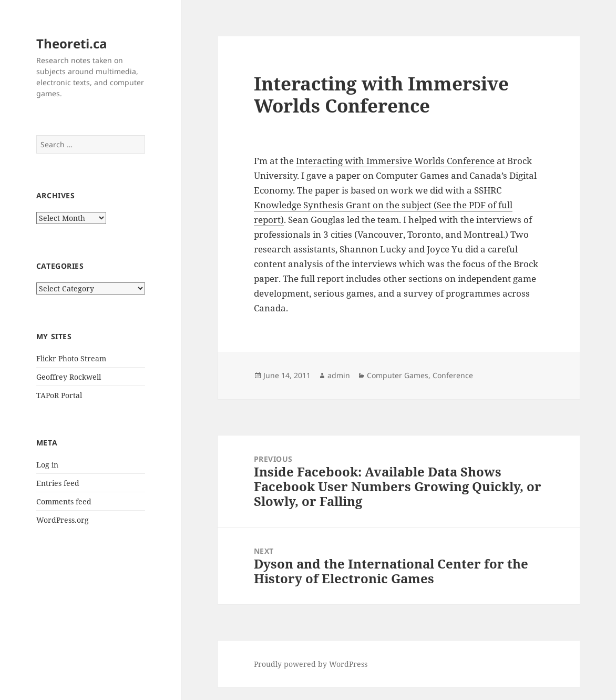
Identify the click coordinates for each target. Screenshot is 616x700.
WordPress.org (63, 520)
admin (339, 375)
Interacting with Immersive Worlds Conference (395, 161)
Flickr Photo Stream (71, 358)
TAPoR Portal (59, 395)
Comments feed (64, 501)
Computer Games (398, 375)
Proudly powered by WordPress (311, 664)
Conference (453, 375)
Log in (47, 465)
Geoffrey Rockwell (69, 377)
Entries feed (58, 483)
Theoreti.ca (72, 43)
